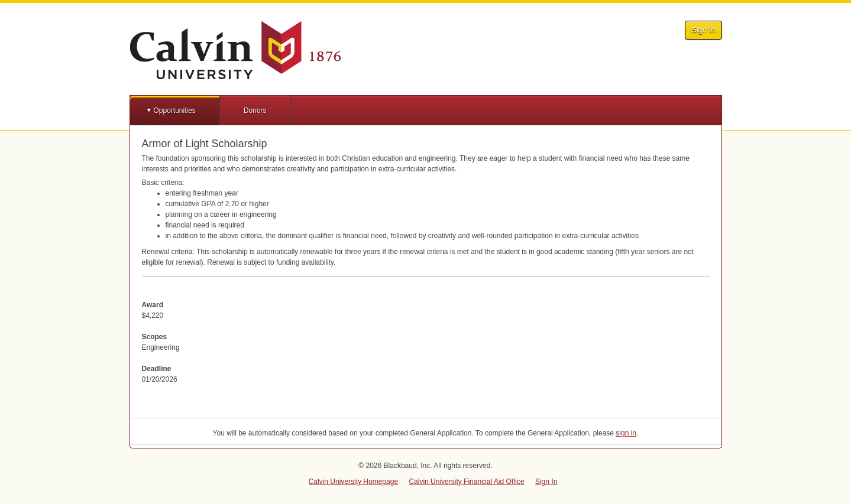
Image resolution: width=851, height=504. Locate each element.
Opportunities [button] (175, 110)
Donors (255, 110)
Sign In (703, 30)
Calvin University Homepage (353, 482)
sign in (626, 433)
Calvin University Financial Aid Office (466, 482)
